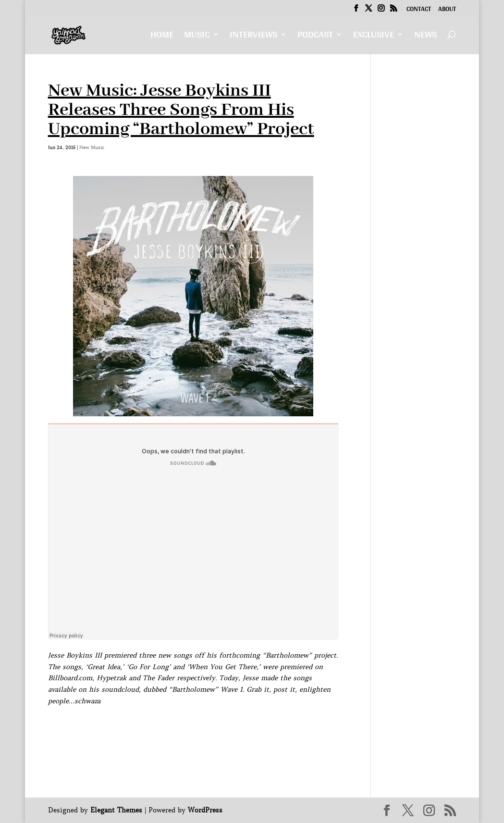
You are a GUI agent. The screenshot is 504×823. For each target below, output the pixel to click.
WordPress (205, 810)
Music (197, 37)
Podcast (315, 37)
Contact (419, 10)
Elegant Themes (116, 810)
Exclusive (374, 37)
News (425, 37)
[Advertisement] (223, 729)
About (447, 10)
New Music (92, 147)
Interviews (253, 37)
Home (162, 37)
